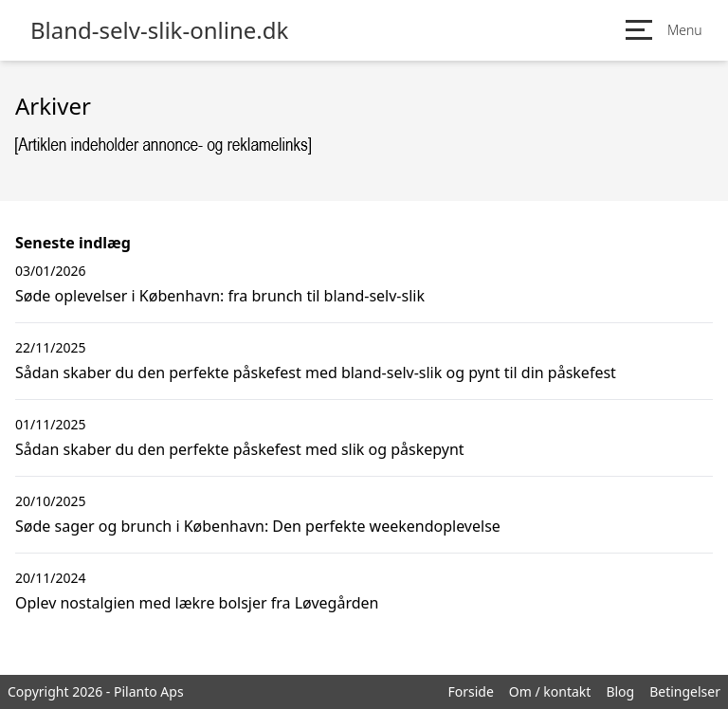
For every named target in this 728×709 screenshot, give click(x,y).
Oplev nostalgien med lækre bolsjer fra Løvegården (197, 603)
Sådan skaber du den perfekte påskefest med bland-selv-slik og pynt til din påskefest (316, 373)
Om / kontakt (550, 691)
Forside (470, 691)
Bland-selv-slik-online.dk (159, 30)
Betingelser (685, 691)
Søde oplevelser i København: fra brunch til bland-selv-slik (220, 296)
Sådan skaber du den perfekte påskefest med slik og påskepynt (240, 449)
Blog (620, 691)
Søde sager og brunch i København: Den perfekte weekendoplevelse (258, 526)
